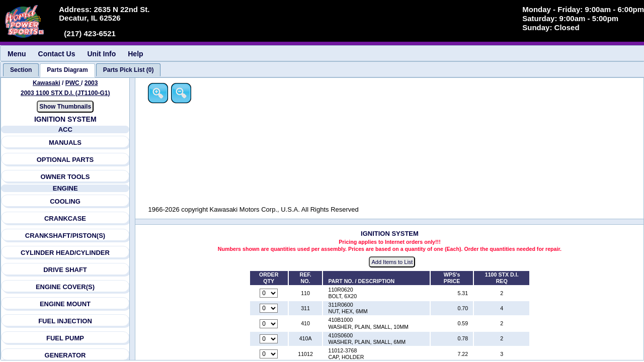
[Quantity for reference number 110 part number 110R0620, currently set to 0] (270, 294)
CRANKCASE (65, 218)
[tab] (21, 70)
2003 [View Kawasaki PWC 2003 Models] (91, 83)
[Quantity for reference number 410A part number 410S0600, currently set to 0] (270, 339)
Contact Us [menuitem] (57, 54)
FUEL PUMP (65, 338)
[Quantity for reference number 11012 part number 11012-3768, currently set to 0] (270, 354)
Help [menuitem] (135, 54)
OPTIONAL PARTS (65, 160)
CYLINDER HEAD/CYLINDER (65, 253)
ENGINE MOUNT (65, 304)
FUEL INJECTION (65, 321)
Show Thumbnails (66, 107)
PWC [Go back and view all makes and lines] (73, 83)
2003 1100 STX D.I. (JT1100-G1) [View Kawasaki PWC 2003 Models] (65, 93)
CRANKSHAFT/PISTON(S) (65, 236)
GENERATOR (65, 355)
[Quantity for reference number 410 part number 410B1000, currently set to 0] (270, 324)
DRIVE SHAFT (65, 270)
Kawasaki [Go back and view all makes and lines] (47, 83)
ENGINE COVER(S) (65, 287)
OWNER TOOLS (65, 177)
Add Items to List (393, 262)
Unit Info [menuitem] (101, 54)
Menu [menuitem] (17, 54)
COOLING (65, 201)
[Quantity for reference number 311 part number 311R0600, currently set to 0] (270, 309)
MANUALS (65, 143)
